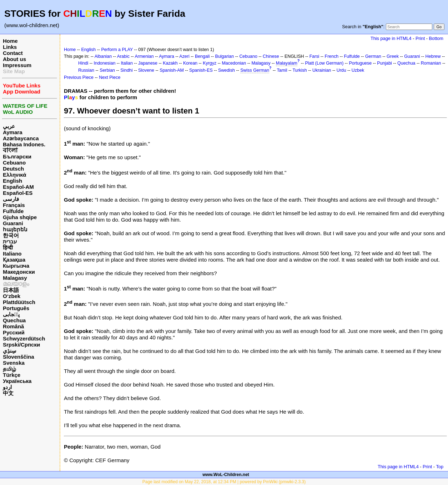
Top (440, 467)
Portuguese (361, 63)
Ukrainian (322, 70)
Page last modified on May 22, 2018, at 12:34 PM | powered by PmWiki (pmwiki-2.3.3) (224, 482)
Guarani (13, 223)
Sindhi (127, 70)
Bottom (436, 38)
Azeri (184, 56)
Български (17, 156)
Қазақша (14, 260)
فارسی (11, 199)
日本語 (11, 290)
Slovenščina (19, 357)
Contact (13, 53)
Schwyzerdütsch (24, 339)
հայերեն (15, 229)
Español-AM (18, 187)
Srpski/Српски (21, 345)
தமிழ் (9, 369)
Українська (17, 381)
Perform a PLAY (117, 50)
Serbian (107, 70)
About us (14, 59)
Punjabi (384, 63)
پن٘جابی (11, 314)
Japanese (148, 63)
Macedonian (234, 63)
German (373, 56)
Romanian (431, 63)
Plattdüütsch (19, 302)
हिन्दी (8, 247)
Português (16, 308)
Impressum (17, 65)
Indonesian (105, 63)
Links (10, 47)
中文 (8, 393)
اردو (7, 387)
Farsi (314, 56)
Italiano (12, 254)
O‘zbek (12, 296)
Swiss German (255, 70)
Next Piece (110, 77)
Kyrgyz (210, 63)
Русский (14, 332)
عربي (9, 126)
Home (10, 41)
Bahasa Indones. (24, 144)
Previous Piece (79, 77)
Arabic (123, 56)
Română (13, 326)
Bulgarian (225, 56)
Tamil (282, 70)
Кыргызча (16, 266)
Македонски (19, 272)
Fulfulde (13, 211)
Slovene (146, 70)
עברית (10, 241)
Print (420, 38)
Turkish (299, 70)
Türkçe (12, 375)
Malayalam (287, 63)
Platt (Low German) (324, 63)
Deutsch (13, 169)
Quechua (14, 320)
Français (14, 205)
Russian (86, 70)
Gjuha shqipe (20, 217)
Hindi (83, 63)
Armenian (144, 56)
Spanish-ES (201, 70)
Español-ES (18, 193)
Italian (127, 63)
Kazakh (170, 63)
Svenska (14, 363)
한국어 (11, 235)
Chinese (271, 56)
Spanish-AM (172, 70)
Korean (190, 63)
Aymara (12, 132)
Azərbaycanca (21, 138)
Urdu (341, 70)
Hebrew (433, 56)
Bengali (202, 56)
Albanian (103, 56)
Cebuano (14, 163)
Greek (393, 56)
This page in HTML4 (391, 38)
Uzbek (358, 70)
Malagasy (15, 278)
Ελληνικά (14, 175)
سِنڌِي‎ (10, 351)
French (332, 56)
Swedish (226, 70)
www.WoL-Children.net (226, 475)
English (12, 181)
